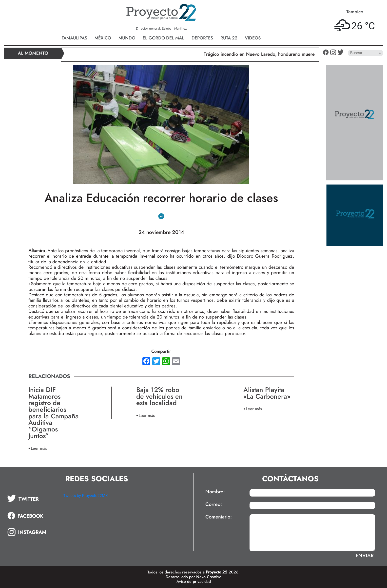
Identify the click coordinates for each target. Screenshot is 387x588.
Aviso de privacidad (194, 581)
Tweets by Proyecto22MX (86, 496)
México (103, 38)
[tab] (32, 498)
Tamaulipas (74, 38)
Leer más (39, 448)
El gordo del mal (163, 38)
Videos (253, 38)
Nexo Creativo (209, 577)
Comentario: (219, 517)
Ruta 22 (229, 38)
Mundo (127, 38)
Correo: (214, 504)
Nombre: (215, 492)
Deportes (202, 38)
